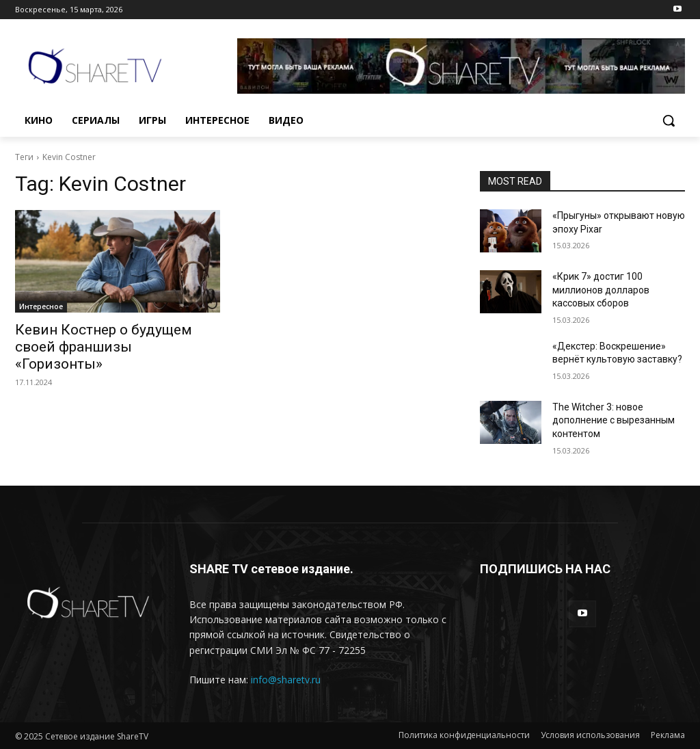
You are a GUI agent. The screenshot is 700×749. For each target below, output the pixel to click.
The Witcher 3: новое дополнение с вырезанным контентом (614, 420)
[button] (669, 120)
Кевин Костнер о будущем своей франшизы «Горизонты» (104, 347)
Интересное (41, 306)
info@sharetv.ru (286, 680)
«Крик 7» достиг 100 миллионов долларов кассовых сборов (601, 290)
